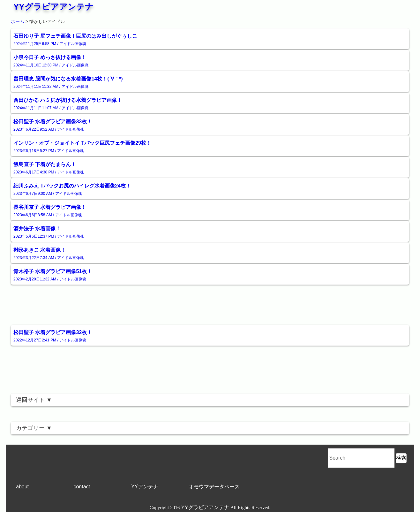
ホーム (18, 21)
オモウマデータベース (214, 487)
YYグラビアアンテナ (53, 7)
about (22, 487)
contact (82, 487)
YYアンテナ (145, 487)
